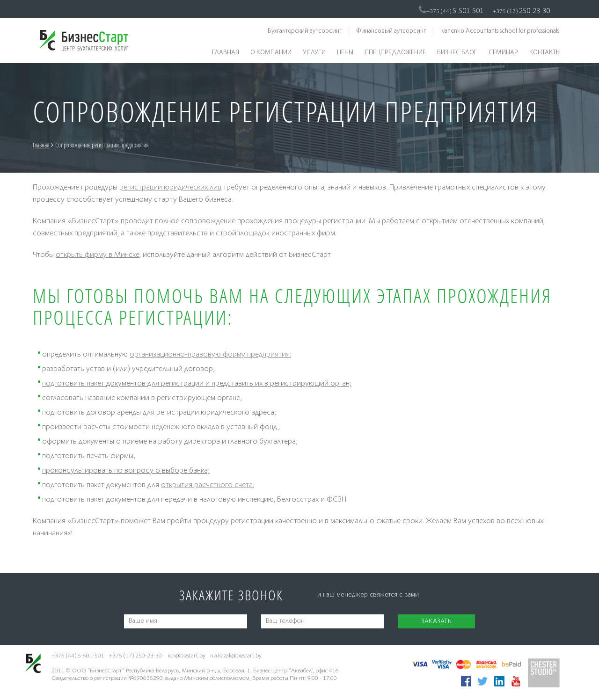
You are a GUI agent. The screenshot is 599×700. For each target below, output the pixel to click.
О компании (271, 53)
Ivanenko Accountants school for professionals (500, 31)
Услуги (314, 53)
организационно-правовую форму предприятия (210, 355)
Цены (345, 53)
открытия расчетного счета (207, 485)
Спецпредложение (395, 53)
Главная (226, 53)
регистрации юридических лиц (170, 188)
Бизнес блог (457, 53)
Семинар (503, 53)
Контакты (545, 53)
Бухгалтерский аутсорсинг (305, 31)
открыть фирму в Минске (98, 255)
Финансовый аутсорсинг (391, 31)
